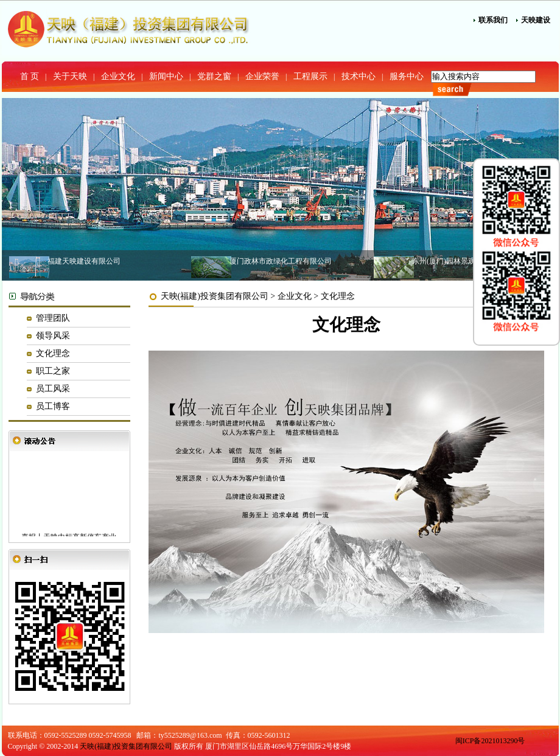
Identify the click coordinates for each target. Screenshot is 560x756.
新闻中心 (166, 76)
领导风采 (53, 336)
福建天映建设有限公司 (84, 261)
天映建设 (536, 20)
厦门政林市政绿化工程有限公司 (281, 261)
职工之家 (53, 371)
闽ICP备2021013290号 (490, 741)
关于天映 (70, 76)
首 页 (30, 76)
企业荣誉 (262, 76)
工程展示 (310, 76)
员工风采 (53, 389)
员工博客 (53, 406)
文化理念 (53, 353)
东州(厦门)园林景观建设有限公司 (466, 261)
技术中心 (359, 76)
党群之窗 (214, 76)
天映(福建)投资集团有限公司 (215, 296)
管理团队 (53, 318)
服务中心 (407, 76)
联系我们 (493, 20)
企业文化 (118, 76)
